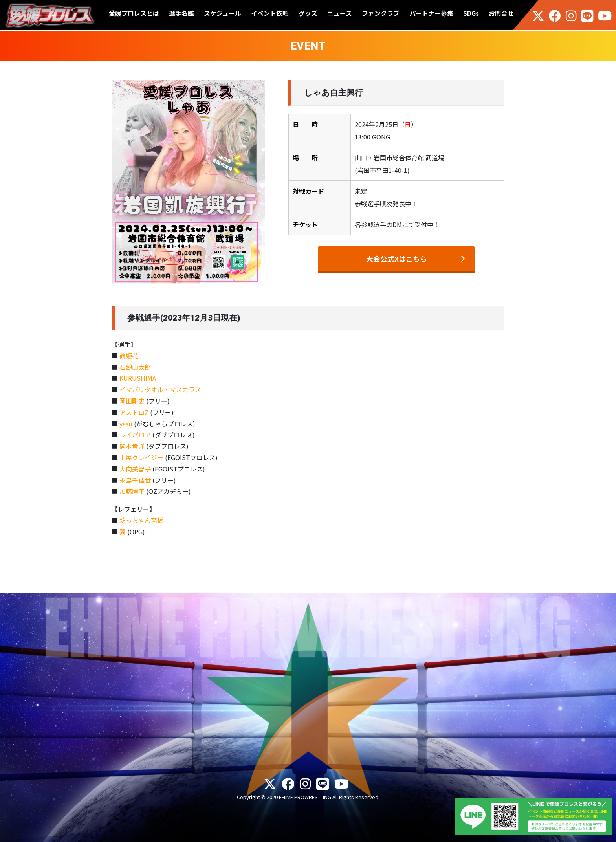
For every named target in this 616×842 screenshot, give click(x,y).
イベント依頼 (270, 13)
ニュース (340, 13)
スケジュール (223, 13)
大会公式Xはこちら (397, 259)
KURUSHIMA (138, 378)
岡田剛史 (132, 401)
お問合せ (501, 13)
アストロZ (134, 412)
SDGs (471, 13)
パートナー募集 (431, 13)
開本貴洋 (132, 446)
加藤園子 (132, 491)
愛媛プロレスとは (134, 13)
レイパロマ (135, 435)
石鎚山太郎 (135, 367)
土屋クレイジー (141, 457)
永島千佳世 (135, 480)
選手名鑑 (181, 13)
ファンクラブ (381, 13)
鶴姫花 (129, 356)
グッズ (308, 13)
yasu (126, 424)
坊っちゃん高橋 (141, 520)
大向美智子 (135, 469)
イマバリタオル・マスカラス (160, 389)
